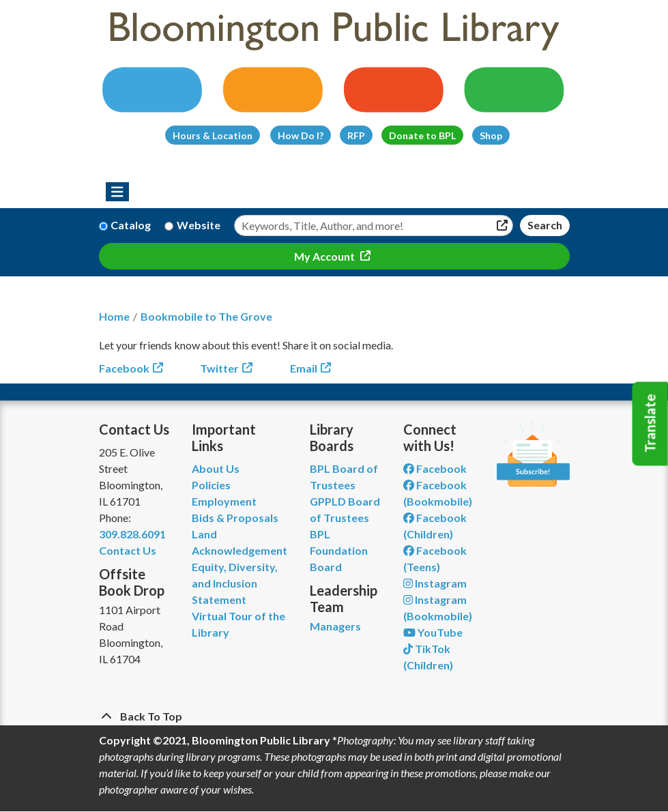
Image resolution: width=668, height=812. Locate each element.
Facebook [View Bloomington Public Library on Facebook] (435, 468)
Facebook (124, 368)
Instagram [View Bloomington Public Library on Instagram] (435, 583)
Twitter (219, 368)
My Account (325, 256)
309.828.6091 (132, 534)
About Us (216, 468)
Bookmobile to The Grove (206, 316)
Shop (491, 135)
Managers (335, 626)
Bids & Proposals (235, 518)
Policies (211, 485)
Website (199, 225)
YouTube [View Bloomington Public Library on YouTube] (433, 632)
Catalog (131, 225)
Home (114, 316)
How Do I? (301, 135)
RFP (356, 135)
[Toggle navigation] (118, 192)
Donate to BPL (422, 135)
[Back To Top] (334, 716)
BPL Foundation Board (339, 550)
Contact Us (128, 550)
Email (304, 368)
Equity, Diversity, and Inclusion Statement (235, 583)
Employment (224, 501)
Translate (650, 424)
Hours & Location (213, 135)
